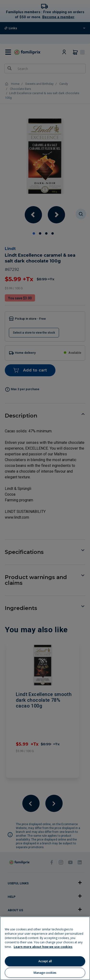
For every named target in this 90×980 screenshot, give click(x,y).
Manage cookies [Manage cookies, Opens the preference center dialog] (45, 973)
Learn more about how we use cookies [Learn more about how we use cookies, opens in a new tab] (43, 947)
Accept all (45, 961)
